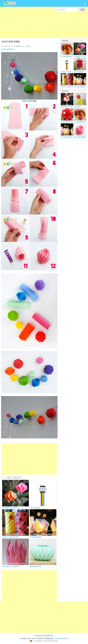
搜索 (82, 10)
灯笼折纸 (17, 46)
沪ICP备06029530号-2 (61, 638)
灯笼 (3, 49)
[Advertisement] (44, 27)
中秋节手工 (10, 49)
